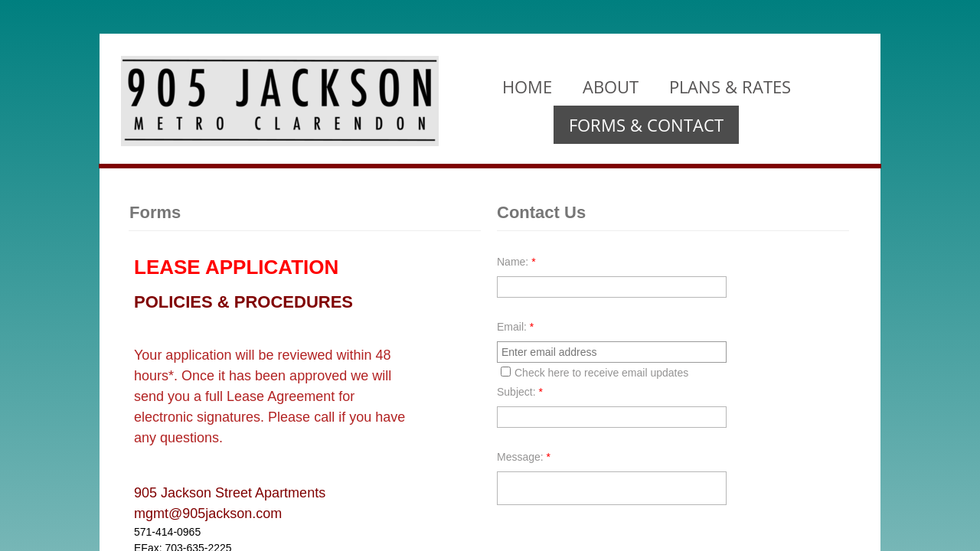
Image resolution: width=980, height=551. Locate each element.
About (611, 86)
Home (527, 86)
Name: (516, 262)
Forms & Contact (646, 125)
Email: (515, 327)
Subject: (520, 392)
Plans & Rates (730, 86)
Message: (524, 457)
